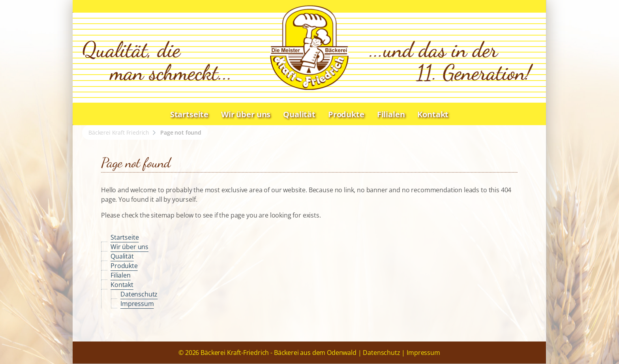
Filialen (391, 114)
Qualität (299, 114)
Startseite (189, 114)
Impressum (137, 304)
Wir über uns (246, 114)
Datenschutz (139, 294)
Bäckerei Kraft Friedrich (119, 132)
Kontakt (433, 114)
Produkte (346, 114)
